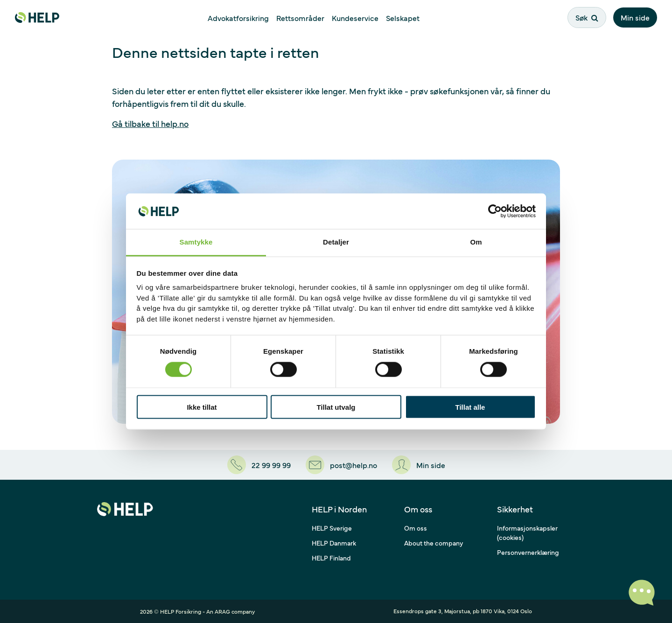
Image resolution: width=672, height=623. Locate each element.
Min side (635, 17)
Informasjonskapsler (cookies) (527, 532)
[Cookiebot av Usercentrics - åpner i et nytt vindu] (495, 211)
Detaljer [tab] (336, 242)
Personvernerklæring (528, 552)
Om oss (416, 528)
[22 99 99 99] (259, 465)
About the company (434, 543)
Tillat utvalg (336, 407)
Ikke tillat (202, 407)
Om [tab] (476, 242)
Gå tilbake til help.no (150, 123)
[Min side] (419, 465)
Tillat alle (470, 407)
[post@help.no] (341, 465)
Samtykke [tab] (196, 242)
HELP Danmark (334, 543)
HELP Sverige (332, 528)
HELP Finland (331, 558)
